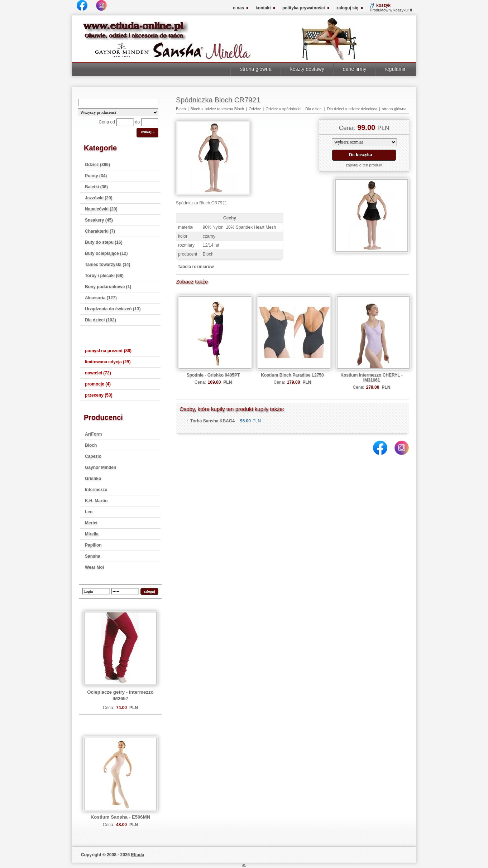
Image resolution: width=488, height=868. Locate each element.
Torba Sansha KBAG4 (212, 421)
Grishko (93, 479)
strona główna (256, 69)
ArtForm (93, 434)
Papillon (93, 545)
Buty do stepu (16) (104, 242)
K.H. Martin (96, 501)
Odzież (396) (97, 165)
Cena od (107, 122)
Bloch (91, 445)
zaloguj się (347, 8)
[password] (125, 591)
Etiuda (138, 855)
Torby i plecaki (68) (104, 276)
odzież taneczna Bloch (224, 109)
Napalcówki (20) (101, 209)
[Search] (118, 103)
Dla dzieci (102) (101, 320)
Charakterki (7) (100, 231)
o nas (238, 8)
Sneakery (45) (99, 220)
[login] (96, 591)
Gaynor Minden (101, 467)
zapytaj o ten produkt (364, 165)
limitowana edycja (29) (108, 362)
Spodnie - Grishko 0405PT (213, 375)
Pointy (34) (96, 176)
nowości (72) (98, 373)
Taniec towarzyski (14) (108, 265)
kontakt (263, 8)
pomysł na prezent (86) (108, 351)
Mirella (92, 534)
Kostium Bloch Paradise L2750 (292, 375)
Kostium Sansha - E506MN (120, 817)
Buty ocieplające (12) (106, 253)
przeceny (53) (99, 395)
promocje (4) (98, 384)
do (137, 122)
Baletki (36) (96, 187)
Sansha (93, 556)
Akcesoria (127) (101, 298)
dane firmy (355, 69)
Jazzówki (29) (99, 198)
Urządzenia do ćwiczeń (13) (113, 309)
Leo (89, 512)
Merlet (91, 523)
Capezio (93, 456)
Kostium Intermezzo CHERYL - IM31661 (371, 378)
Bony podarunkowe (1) (108, 287)
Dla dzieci (314, 109)
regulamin (396, 69)
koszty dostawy (307, 69)
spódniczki (291, 109)
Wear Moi (94, 567)
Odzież (255, 109)
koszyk (383, 5)
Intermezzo (96, 490)
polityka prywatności (304, 8)
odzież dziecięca (363, 109)
